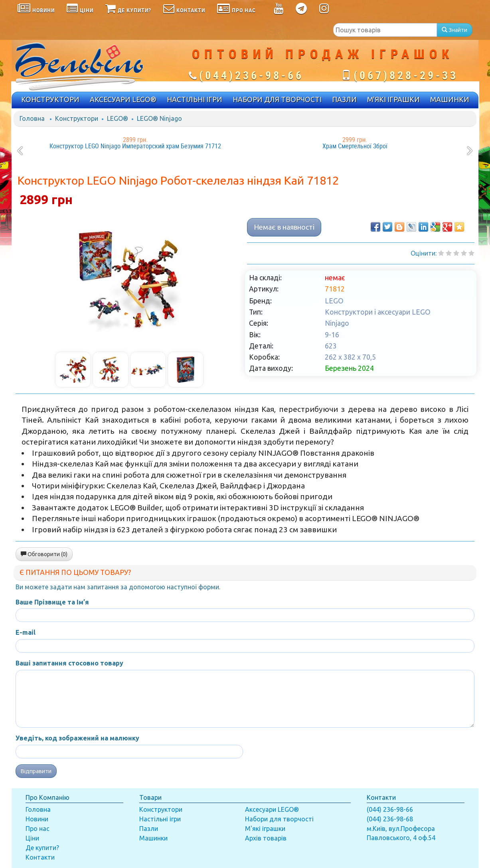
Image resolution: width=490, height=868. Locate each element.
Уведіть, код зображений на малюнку (77, 738)
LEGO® (118, 118)
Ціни (32, 838)
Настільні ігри (160, 819)
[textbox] (385, 30)
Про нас (38, 829)
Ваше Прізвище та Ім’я (52, 602)
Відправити (36, 771)
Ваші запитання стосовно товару (69, 663)
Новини (37, 819)
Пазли (149, 829)
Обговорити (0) (44, 554)
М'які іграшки (265, 829)
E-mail (26, 632)
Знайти (454, 30)
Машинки (153, 838)
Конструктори (77, 118)
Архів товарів (266, 838)
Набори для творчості (279, 819)
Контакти (40, 857)
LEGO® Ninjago (159, 118)
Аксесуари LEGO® (272, 809)
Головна (32, 118)
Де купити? (42, 848)
